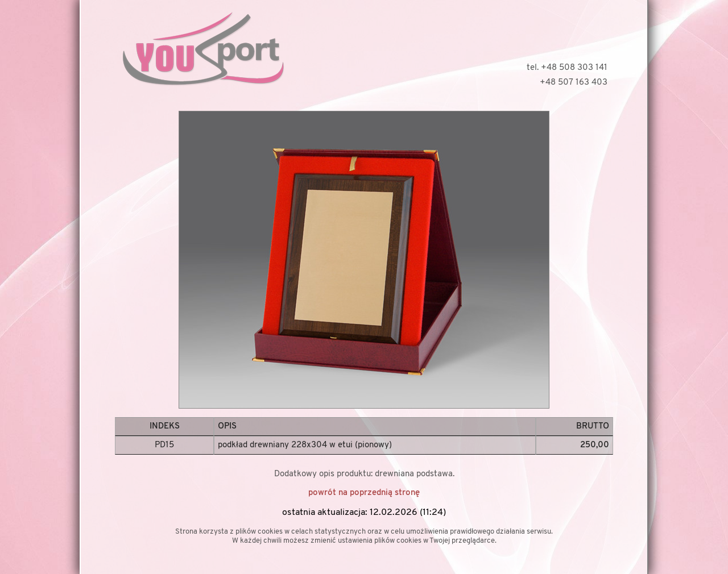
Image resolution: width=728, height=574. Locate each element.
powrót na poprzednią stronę (364, 493)
